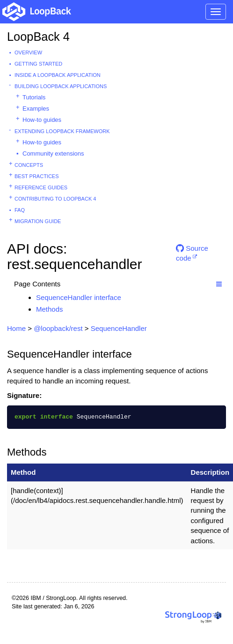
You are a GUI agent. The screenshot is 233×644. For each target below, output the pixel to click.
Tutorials (34, 97)
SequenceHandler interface (79, 297)
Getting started (38, 64)
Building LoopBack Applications (61, 86)
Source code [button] (192, 252)
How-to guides (42, 120)
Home (16, 328)
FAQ (20, 210)
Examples (36, 109)
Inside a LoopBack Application (58, 75)
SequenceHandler (119, 328)
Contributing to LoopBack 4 (55, 199)
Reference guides (41, 187)
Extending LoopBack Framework (62, 131)
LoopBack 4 (38, 37)
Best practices (37, 176)
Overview (28, 52)
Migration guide (38, 221)
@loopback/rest (58, 328)
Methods (50, 309)
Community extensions (53, 154)
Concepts (29, 165)
